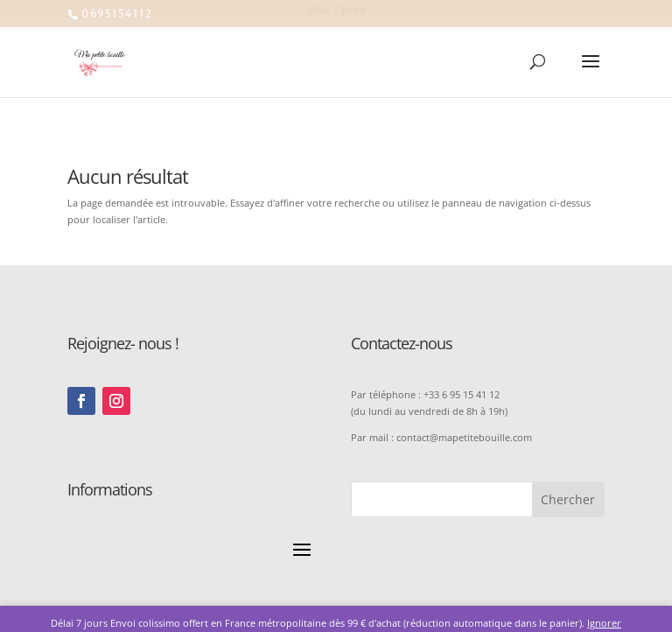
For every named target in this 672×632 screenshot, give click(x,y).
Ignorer (604, 623)
